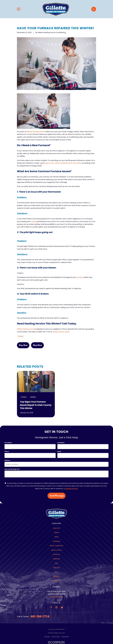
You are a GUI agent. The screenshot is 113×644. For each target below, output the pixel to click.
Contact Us (56, 581)
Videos (56, 533)
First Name (8, 443)
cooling (34, 221)
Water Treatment (56, 546)
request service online (61, 332)
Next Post (37, 345)
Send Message (56, 496)
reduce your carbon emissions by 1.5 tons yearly (63, 163)
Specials (56, 568)
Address (7, 460)
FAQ (56, 563)
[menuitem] (47, 637)
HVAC (56, 537)
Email (59, 452)
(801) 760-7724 (44, 332)
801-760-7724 (40, 617)
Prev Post (23, 345)
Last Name (61, 443)
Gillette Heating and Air (36, 132)
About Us (56, 528)
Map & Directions (56, 597)
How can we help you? (12, 469)
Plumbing (56, 541)
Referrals (56, 559)
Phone (7, 452)
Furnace (21, 336)
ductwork (80, 277)
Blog (56, 572)
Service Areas (56, 550)
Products (56, 554)
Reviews (56, 576)
